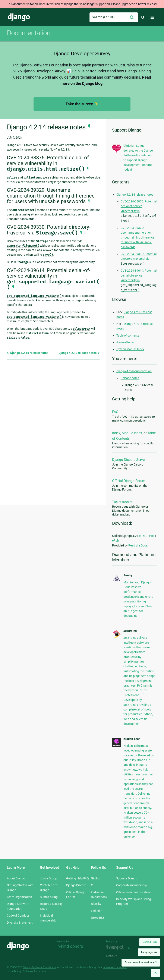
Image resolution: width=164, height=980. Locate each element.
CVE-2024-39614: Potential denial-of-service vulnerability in (139, 280)
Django (19, 17)
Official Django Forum (129, 481)
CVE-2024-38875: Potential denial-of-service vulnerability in (139, 211)
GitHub (96, 878)
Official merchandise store (133, 892)
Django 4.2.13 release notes (79, 353)
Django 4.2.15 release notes (28, 353)
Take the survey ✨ (82, 104)
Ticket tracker (122, 502)
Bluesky (96, 904)
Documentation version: (141, 962)
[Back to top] (155, 973)
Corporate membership (131, 885)
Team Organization (19, 897)
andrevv (116, 956)
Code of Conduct (18, 916)
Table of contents (128, 335)
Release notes (130, 378)
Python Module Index (130, 349)
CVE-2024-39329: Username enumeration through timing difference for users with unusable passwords (137, 237)
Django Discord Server (129, 460)
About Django (16, 878)
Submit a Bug (49, 897)
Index (116, 433)
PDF (152, 536)
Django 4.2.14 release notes (135, 195)
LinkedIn (97, 911)
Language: (149, 952)
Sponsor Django (127, 878)
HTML (143, 536)
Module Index (132, 433)
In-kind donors (70, 946)
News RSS (98, 918)
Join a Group (48, 878)
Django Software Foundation (39, 967)
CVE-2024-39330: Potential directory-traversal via (139, 259)
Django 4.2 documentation (134, 371)
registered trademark (115, 967)
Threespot (116, 947)
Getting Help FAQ (78, 878)
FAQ (115, 412)
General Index (125, 342)
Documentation (29, 33)
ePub (116, 541)
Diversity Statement (20, 923)
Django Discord (76, 885)
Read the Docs (138, 545)
